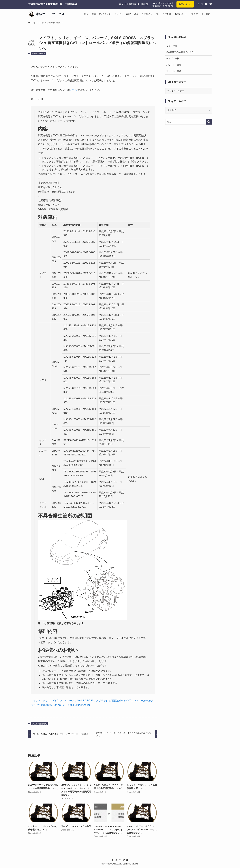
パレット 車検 (174, 65)
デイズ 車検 (173, 58)
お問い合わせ (185, 4)
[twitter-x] (116, 860)
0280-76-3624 (163, 3)
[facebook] (113, 860)
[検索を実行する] (209, 122)
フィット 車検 (174, 71)
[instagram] (120, 860)
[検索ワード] (189, 122)
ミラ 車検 (172, 46)
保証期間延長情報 (38, 53)
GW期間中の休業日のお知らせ (181, 52)
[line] (124, 860)
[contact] (127, 860)
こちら (73, 90)
